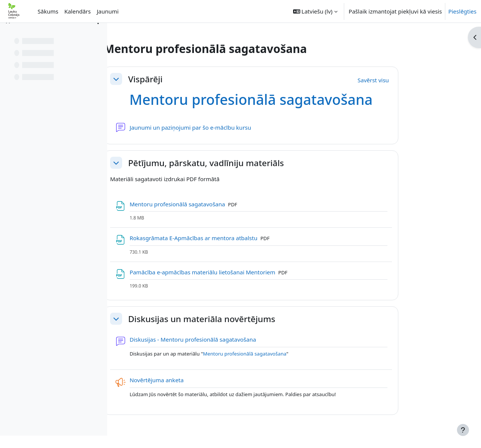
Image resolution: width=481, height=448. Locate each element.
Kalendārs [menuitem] (77, 11)
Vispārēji (183, 79)
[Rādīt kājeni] (463, 430)
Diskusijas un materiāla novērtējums (239, 319)
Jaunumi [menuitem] (107, 11)
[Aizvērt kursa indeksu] (8, 34)
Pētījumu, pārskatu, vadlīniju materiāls (243, 163)
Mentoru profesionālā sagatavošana (288, 99)
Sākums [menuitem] (48, 11)
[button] (315, 11)
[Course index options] (98, 34)
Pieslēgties (462, 11)
